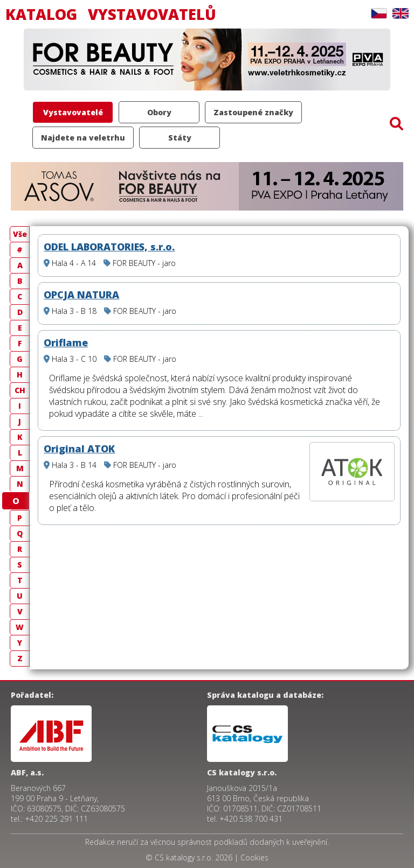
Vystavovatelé (73, 112)
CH (20, 390)
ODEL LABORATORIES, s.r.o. (109, 247)
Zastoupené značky (253, 112)
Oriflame (66, 342)
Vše (20, 234)
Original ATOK (79, 449)
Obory (159, 112)
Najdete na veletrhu (83, 138)
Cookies (254, 857)
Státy (180, 138)
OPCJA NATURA (81, 295)
